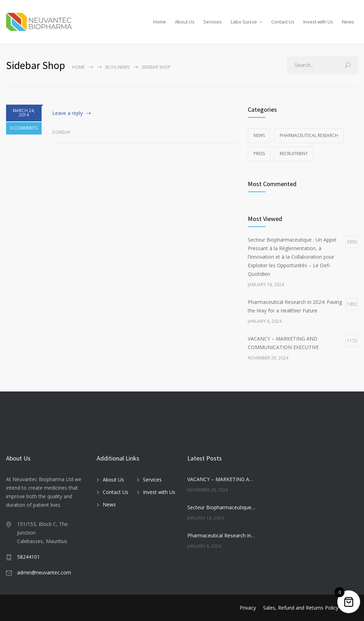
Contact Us (283, 22)
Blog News (117, 67)
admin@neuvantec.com (44, 572)
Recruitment (294, 154)
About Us (185, 22)
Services (213, 22)
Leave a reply (68, 113)
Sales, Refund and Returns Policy (301, 608)
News (348, 22)
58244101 (28, 557)
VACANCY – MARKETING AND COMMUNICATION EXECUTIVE (221, 479)
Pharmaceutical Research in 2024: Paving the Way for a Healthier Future (221, 535)
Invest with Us (318, 22)
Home (160, 22)
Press (259, 154)
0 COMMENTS (24, 132)
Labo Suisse (244, 22)
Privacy (248, 608)
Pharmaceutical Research (309, 135)
